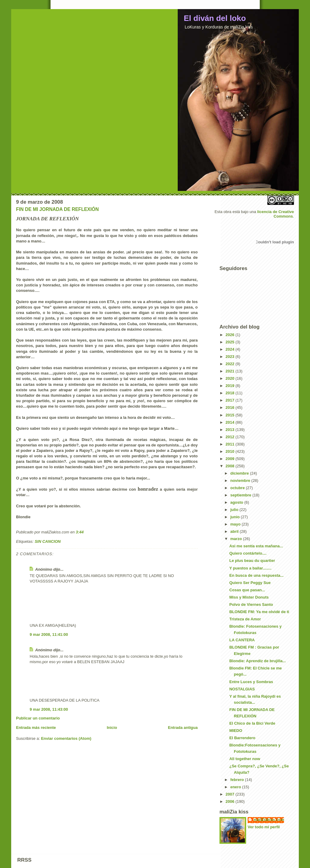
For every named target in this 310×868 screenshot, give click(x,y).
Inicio (112, 728)
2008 (231, 466)
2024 (231, 349)
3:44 (80, 532)
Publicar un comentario (38, 718)
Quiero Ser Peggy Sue (250, 583)
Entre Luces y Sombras (251, 682)
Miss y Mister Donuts (249, 597)
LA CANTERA (242, 640)
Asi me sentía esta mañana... (256, 546)
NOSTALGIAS (242, 689)
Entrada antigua (183, 728)
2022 (231, 364)
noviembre (241, 481)
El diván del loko (215, 18)
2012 (231, 437)
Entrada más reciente (36, 728)
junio (236, 517)
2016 (231, 407)
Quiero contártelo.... (248, 553)
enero (236, 787)
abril (235, 531)
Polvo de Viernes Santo (251, 604)
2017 (231, 400)
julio (235, 510)
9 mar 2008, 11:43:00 (49, 709)
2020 (231, 378)
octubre (238, 488)
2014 (231, 422)
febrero (238, 780)
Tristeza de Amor (245, 619)
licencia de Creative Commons (276, 214)
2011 (231, 444)
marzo (237, 539)
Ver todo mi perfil (264, 827)
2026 (231, 335)
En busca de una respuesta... (256, 575)
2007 (231, 794)
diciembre (240, 473)
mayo (236, 524)
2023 (231, 357)
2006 (231, 801)
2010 (231, 451)
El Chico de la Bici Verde (252, 723)
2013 (231, 430)
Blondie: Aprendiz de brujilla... (257, 661)
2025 (231, 342)
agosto (237, 502)
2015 (231, 415)
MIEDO (236, 731)
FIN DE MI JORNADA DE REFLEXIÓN (57, 209)
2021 (231, 371)
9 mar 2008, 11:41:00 (49, 634)
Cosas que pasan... (247, 590)
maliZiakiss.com (269, 820)
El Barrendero (242, 738)
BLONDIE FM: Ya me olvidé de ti (259, 612)
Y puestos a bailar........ (250, 568)
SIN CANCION (48, 541)
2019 (231, 386)
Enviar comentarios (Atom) (66, 738)
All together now (245, 759)
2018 (231, 393)
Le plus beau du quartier (252, 561)
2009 (231, 459)
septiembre (241, 495)
